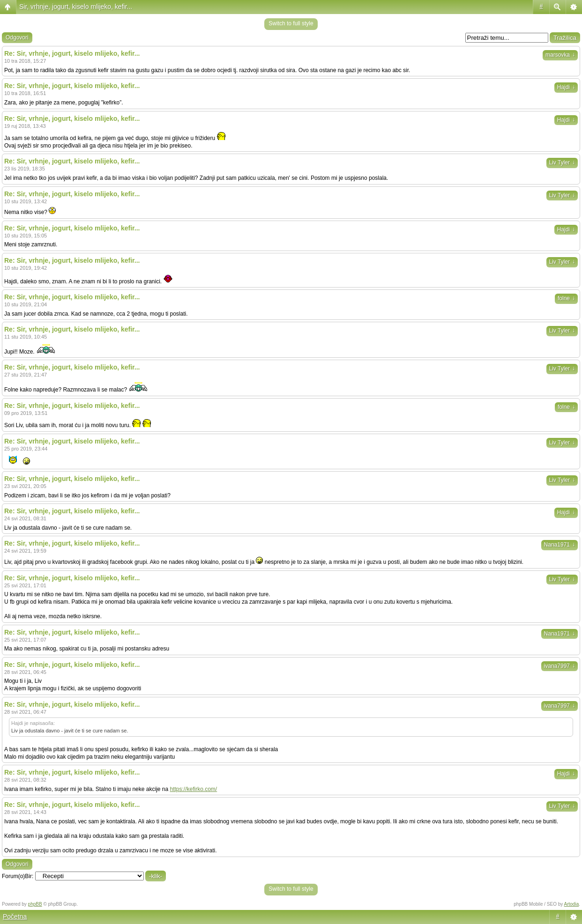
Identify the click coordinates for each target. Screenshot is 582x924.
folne (566, 298)
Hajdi (566, 87)
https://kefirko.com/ (194, 789)
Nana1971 (560, 545)
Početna (15, 917)
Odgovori (17, 37)
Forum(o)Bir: (18, 876)
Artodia (572, 904)
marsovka (560, 55)
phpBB (35, 904)
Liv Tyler (562, 163)
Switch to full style (291, 23)
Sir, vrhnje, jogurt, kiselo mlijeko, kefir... (76, 7)
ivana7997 (560, 666)
